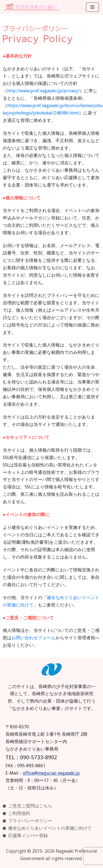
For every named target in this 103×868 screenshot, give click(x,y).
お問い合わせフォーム (34, 638)
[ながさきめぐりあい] (32, 7)
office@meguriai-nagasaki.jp (51, 773)
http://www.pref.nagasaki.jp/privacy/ (43, 91)
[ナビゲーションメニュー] (92, 7)
